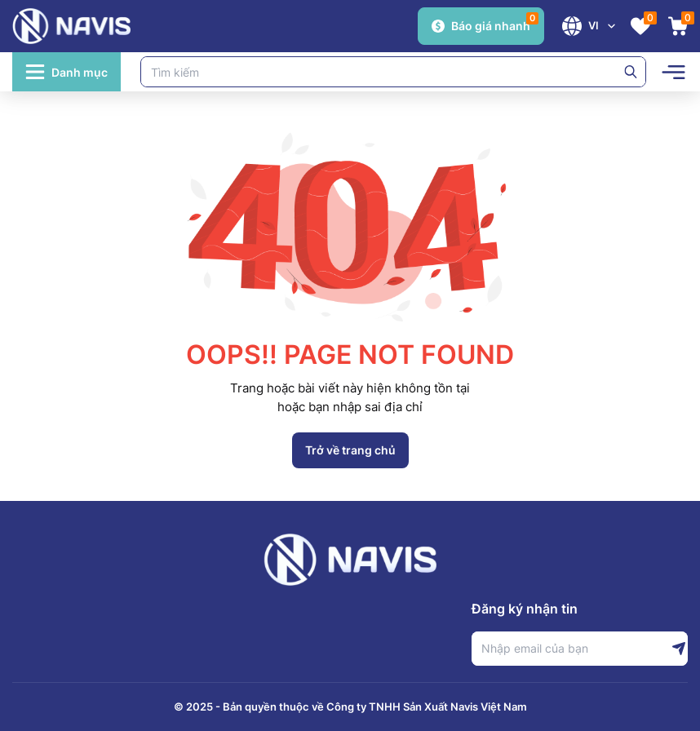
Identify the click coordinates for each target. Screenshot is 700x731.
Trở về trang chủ (350, 450)
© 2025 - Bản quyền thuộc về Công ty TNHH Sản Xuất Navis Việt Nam (350, 707)
